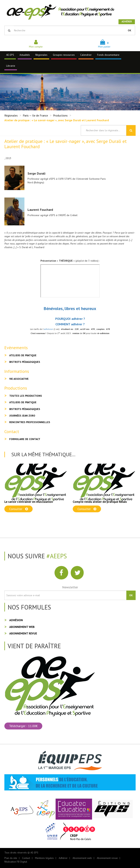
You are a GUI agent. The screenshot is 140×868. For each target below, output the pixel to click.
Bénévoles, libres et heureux (70, 308)
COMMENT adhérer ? (70, 324)
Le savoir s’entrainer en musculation (29, 502)
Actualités (25, 55)
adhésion (48, 329)
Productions (60, 115)
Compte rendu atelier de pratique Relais (100, 502)
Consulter (19, 509)
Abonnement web (22, 627)
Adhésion (16, 620)
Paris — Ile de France (35, 115)
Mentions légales (44, 858)
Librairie (11, 66)
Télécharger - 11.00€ (23, 726)
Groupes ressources (64, 55)
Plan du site (11, 858)
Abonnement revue (23, 633)
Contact (26, 858)
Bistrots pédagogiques (25, 362)
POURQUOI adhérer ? (70, 319)
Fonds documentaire (108, 55)
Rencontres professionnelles (30, 422)
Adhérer (127, 22)
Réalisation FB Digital (16, 862)
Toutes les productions (26, 396)
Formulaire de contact (25, 439)
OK (130, 30)
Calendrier (86, 55)
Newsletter (70, 587)
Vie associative (19, 379)
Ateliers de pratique (23, 355)
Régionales (41, 55)
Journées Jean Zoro (22, 416)
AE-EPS (10, 55)
